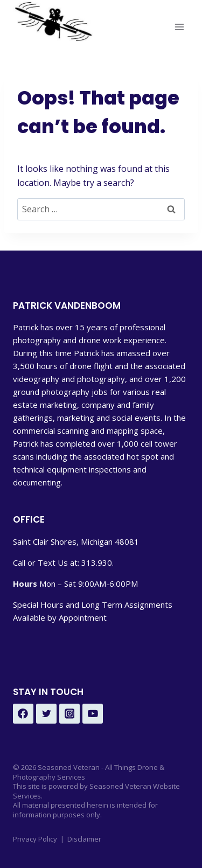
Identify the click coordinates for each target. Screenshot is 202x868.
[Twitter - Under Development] (46, 714)
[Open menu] (179, 27)
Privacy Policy (35, 839)
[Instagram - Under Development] (69, 714)
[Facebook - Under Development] (23, 714)
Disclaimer (84, 839)
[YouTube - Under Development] (93, 714)
